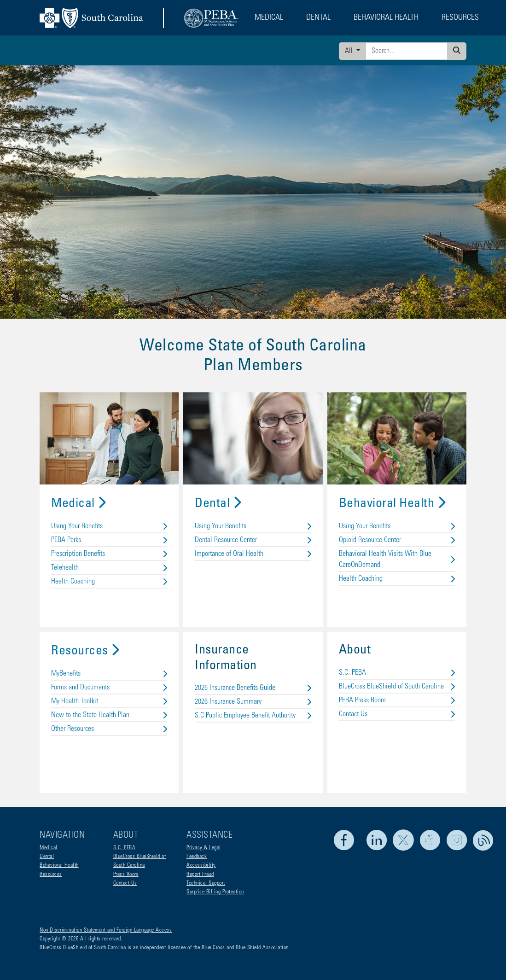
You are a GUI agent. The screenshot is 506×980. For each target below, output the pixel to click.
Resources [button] (460, 18)
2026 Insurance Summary (253, 702)
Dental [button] (318, 18)
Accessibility (201, 865)
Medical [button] (269, 18)
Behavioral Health (393, 504)
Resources (85, 652)
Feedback (197, 857)
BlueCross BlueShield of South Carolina (397, 687)
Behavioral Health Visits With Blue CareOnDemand (397, 560)
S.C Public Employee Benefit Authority (253, 716)
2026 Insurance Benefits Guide (253, 688)
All (350, 51)
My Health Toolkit (109, 701)
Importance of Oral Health (253, 554)
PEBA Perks (109, 540)
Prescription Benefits (109, 554)
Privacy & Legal (204, 848)
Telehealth (109, 568)
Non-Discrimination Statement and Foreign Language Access (106, 930)
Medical (79, 504)
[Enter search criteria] (407, 51)
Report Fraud (200, 875)
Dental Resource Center (253, 540)
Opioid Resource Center (397, 540)
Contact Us (397, 714)
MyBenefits (109, 674)
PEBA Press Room (397, 700)
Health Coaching (109, 582)
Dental (218, 504)
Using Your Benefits (109, 526)
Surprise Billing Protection (215, 892)
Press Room (126, 875)
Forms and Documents (109, 688)
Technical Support (206, 883)
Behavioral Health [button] (386, 18)
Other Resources (109, 729)
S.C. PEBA (397, 673)
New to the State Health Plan (109, 715)
